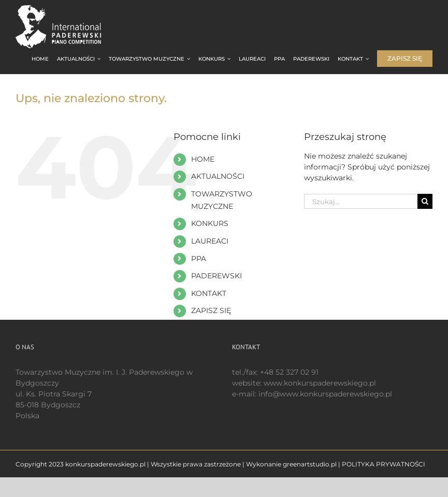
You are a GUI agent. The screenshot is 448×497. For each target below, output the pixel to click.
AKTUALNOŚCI (218, 176)
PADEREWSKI (216, 276)
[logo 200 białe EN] (67, 9)
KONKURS (210, 223)
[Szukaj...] (361, 201)
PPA (199, 259)
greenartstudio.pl (310, 464)
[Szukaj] (425, 201)
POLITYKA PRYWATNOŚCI (384, 464)
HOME (203, 159)
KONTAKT (209, 293)
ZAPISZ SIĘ (211, 310)
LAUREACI (210, 241)
